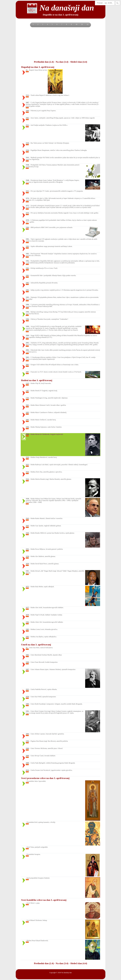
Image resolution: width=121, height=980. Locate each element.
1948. (28, 165)
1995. (28, 297)
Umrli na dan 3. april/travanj (36, 645)
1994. (28, 734)
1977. (28, 608)
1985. (28, 629)
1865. (28, 405)
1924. (28, 472)
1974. (28, 198)
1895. (28, 412)
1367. (28, 391)
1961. (28, 571)
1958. (28, 556)
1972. (28, 587)
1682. (28, 655)
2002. (28, 343)
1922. (28, 125)
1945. (28, 526)
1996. (28, 305)
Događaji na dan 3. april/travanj (38, 67)
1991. (28, 239)
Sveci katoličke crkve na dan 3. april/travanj (44, 900)
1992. (28, 246)
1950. (28, 697)
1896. (28, 427)
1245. (28, 383)
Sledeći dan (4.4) (79, 62)
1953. (28, 191)
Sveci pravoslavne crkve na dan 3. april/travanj (45, 778)
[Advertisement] (61, 44)
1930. (28, 143)
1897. (28, 669)
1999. (28, 326)
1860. (28, 111)
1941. (28, 158)
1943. (28, 518)
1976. (28, 213)
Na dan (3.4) (62, 62)
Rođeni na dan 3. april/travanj (37, 380)
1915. (28, 689)
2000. (28, 335)
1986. (28, 227)
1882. (28, 118)
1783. (28, 398)
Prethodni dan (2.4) (44, 62)
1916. (28, 457)
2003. (28, 357)
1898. (28, 434)
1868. (28, 662)
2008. (28, 756)
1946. (28, 533)
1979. (28, 220)
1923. (28, 465)
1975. (28, 206)
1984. (28, 622)
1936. (28, 150)
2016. (28, 770)
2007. (28, 372)
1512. (28, 95)
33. (27, 70)
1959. (28, 564)
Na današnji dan (66, 973)
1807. (28, 103)
